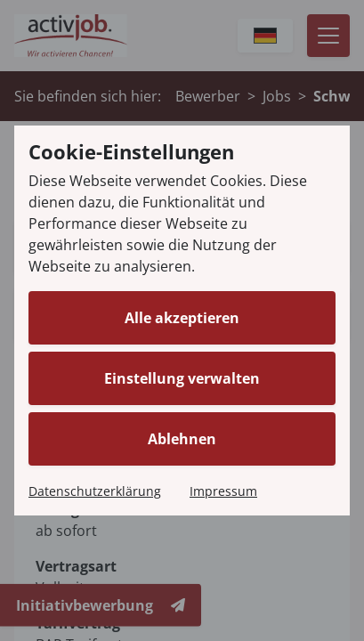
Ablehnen (182, 439)
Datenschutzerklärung (95, 491)
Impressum (223, 491)
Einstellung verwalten (182, 378)
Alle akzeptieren (182, 318)
